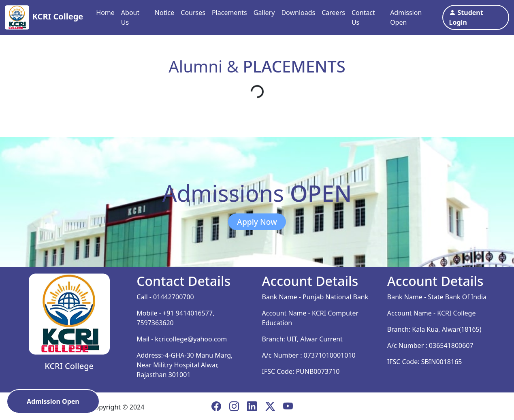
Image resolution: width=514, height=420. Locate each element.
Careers (333, 13)
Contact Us (363, 17)
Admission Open (406, 17)
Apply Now (257, 222)
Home (105, 13)
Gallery (264, 13)
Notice (164, 13)
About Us (130, 17)
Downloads (298, 13)
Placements (229, 13)
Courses (193, 13)
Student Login (466, 17)
